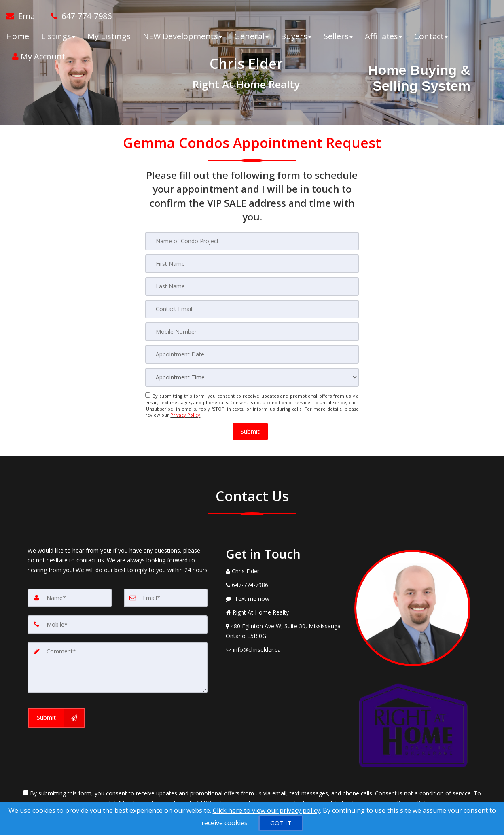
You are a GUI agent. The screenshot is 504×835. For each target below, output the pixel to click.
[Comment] (118, 667)
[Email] (166, 598)
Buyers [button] (296, 36)
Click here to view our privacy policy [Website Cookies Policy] (266, 810)
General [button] (251, 36)
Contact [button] (431, 36)
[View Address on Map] (284, 631)
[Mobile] (118, 624)
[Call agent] (78, 16)
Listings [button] (58, 36)
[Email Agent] (25, 16)
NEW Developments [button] (182, 36)
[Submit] (56, 717)
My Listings (109, 36)
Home (18, 36)
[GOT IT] (281, 823)
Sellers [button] (338, 36)
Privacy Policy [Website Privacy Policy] (185, 415)
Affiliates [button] (383, 36)
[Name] (70, 598)
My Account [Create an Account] (39, 56)
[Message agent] (284, 598)
